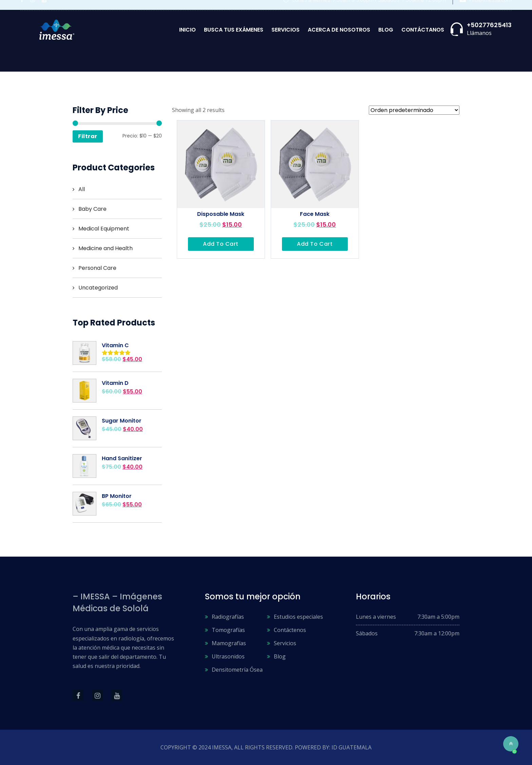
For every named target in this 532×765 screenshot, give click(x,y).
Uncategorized (98, 288)
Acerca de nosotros (339, 30)
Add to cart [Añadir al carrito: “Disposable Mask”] (221, 244)
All (82, 189)
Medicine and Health (106, 248)
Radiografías (228, 617)
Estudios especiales (298, 617)
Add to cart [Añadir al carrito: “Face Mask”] (315, 244)
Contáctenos (290, 630)
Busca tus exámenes (234, 30)
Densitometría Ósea (237, 670)
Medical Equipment (104, 229)
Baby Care (92, 209)
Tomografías (228, 630)
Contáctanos (423, 30)
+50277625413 (489, 25)
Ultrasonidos (228, 656)
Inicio (187, 30)
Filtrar (88, 136)
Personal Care (97, 268)
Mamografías (229, 643)
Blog (386, 30)
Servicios (286, 30)
